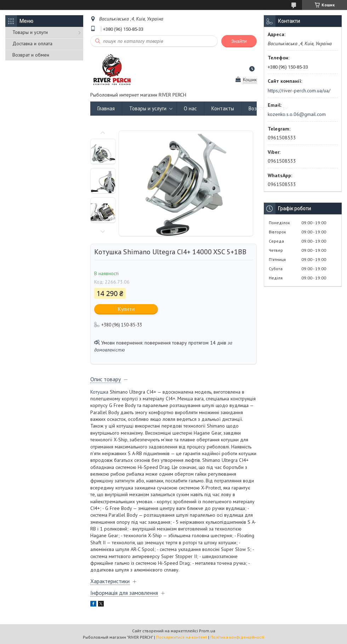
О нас (190, 108)
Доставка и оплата (32, 43)
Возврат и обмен (31, 55)
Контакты (223, 108)
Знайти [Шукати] (239, 41)
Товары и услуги (30, 32)
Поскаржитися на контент (182, 637)
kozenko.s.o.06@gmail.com (297, 114)
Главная (106, 108)
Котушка (99, 392)
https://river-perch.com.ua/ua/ (299, 91)
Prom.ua (207, 631)
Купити (126, 309)
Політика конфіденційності (237, 637)
